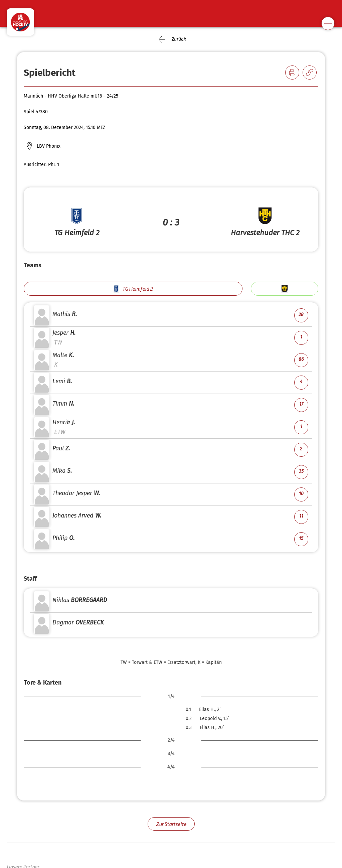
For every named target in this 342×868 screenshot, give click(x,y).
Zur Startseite (171, 824)
